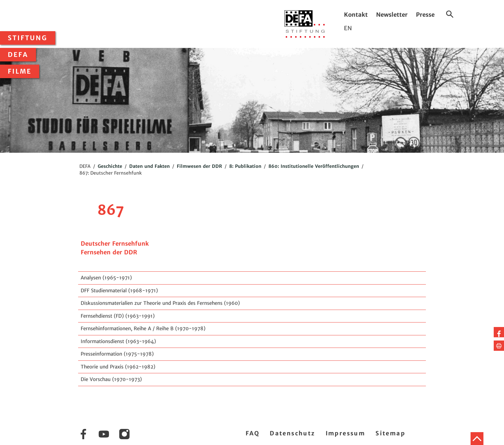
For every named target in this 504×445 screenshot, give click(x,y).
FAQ (252, 433)
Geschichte (110, 166)
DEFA (18, 55)
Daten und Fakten (149, 166)
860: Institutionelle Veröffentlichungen (314, 166)
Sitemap (390, 433)
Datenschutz (292, 433)
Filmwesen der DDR (199, 166)
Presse (425, 15)
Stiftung (28, 38)
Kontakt (356, 15)
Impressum (346, 433)
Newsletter (392, 15)
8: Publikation (245, 166)
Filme (20, 71)
